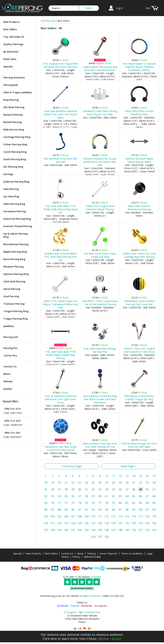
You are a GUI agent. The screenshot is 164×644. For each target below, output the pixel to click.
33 (147, 483)
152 (147, 530)
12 (120, 476)
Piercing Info (11, 337)
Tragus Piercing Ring (16, 319)
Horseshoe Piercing (15, 211)
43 (100, 489)
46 (120, 489)
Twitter (75, 606)
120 (46, 523)
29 (120, 483)
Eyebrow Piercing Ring (16, 182)
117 (140, 516)
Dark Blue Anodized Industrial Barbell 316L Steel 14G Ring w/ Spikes (60, 114)
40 (80, 489)
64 (127, 496)
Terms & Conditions (132, 554)
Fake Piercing (11, 189)
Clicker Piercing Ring (15, 144)
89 (66, 510)
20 (59, 483)
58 (86, 496)
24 (86, 483)
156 (107, 537)
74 (80, 503)
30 (127, 483)
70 (53, 503)
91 (80, 510)
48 (134, 489)
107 (73, 516)
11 (113, 476)
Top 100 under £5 (14, 37)
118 (147, 516)
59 (93, 496)
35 (46, 489)
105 (59, 516)
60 (100, 496)
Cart (148, 8)
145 (100, 530)
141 (73, 530)
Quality (8, 389)
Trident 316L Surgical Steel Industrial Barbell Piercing (100, 208)
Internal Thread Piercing (18, 226)
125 (80, 523)
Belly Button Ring (14, 130)
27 (107, 483)
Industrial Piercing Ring (17, 219)
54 (59, 496)
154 (93, 537)
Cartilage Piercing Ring (17, 137)
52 (46, 496)
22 (73, 483)
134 (140, 523)
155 (100, 537)
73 (73, 503)
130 (113, 523)
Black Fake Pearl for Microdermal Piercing (139, 208)
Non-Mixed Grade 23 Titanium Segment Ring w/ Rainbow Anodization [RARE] (139, 67)
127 (93, 523)
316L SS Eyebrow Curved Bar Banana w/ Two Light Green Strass (61, 399)
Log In (119, 8)
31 (134, 483)
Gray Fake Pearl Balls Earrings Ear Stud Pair (100, 350)
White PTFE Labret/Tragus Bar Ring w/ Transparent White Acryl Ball (60, 304)
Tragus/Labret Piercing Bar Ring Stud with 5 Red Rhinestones (100, 68)
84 (147, 503)
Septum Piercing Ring (16, 274)
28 (113, 483)
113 (113, 516)
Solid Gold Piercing (14, 281)
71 (59, 503)
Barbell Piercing (13, 122)
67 (147, 496)
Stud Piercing (11, 296)
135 (147, 523)
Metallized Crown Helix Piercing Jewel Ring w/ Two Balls (100, 113)
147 (113, 530)
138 (52, 530)
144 (93, 530)
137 (46, 530)
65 (134, 496)
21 (66, 483)
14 (134, 476)
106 (66, 516)
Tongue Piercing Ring (16, 311)
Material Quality (92, 557)
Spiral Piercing (12, 289)
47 (127, 489)
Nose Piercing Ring (14, 259)
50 (147, 489)
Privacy (76, 557)
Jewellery (9, 326)
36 (53, 489)
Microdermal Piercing (16, 244)
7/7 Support (70, 612)
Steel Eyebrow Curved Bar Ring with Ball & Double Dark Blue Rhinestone (100, 399)
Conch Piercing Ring (15, 152)
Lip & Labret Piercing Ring (15, 235)
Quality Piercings (13, 44)
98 (127, 510)
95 (107, 510)
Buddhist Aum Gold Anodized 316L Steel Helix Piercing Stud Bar (60, 257)
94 (100, 510)
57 (80, 496)
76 (93, 503)
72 (66, 503)
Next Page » (128, 466)
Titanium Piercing (14, 304)
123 (66, 523)
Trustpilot (96, 577)
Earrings (8, 174)
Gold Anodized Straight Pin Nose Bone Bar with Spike (139, 445)
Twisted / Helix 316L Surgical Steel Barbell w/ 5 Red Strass (139, 350)
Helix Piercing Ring (14, 204)
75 (86, 503)
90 (73, 510)
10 (107, 476)
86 (46, 510)
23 (80, 483)
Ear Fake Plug (11, 196)
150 (134, 530)
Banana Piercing (13, 115)
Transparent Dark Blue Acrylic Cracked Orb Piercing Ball (61, 448)
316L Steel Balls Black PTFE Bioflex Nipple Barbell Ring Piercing (61, 355)
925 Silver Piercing (14, 107)
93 (93, 510)
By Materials (11, 52)
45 (113, 489)
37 (59, 489)
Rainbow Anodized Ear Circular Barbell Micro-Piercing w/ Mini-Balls (100, 162)
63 (120, 496)
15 (140, 476)
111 (100, 516)
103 (46, 516)
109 (86, 516)
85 (154, 503)
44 (107, 489)
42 (93, 489)
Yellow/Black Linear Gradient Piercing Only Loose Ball (139, 303)
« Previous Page (71, 466)
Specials (8, 66)
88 (59, 510)
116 (134, 516)
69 (46, 503)
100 (140, 510)
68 (154, 496)
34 (154, 483)
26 (100, 483)
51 (154, 489)
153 (154, 530)
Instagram (101, 606)
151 (140, 530)
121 (52, 523)
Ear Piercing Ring (13, 167)
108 (80, 516)
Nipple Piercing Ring (15, 252)
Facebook (63, 606)
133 (134, 523)
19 (53, 483)
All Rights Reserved (90, 596)
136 (154, 523)
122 (59, 523)
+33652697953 (92, 612)
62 (113, 496)
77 (100, 503)
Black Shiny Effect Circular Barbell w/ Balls (139, 113)
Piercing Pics (11, 348)
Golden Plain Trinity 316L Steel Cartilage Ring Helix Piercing (139, 255)
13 (127, 476)
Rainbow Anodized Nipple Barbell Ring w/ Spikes (139, 160)
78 (107, 503)
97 (120, 510)
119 (154, 516)
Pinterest (87, 606)
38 (66, 489)
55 (66, 496)
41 (86, 489)
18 (46, 483)
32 (140, 483)
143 (86, 530)
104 (52, 516)
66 (140, 496)
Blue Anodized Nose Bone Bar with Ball (61, 160)
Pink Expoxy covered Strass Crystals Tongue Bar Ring (139, 398)
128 (100, 523)
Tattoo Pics (10, 355)
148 (120, 530)
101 (147, 510)
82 (134, 503)
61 (107, 496)
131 (120, 523)
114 (120, 516)
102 (154, 510)
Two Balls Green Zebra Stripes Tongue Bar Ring (100, 255)
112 (107, 516)
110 (93, 516)
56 (73, 496)
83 (140, 503)
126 (86, 523)
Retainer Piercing (13, 267)
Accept (116, 639)
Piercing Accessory (14, 77)
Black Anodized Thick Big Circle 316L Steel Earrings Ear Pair (100, 445)
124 (73, 523)
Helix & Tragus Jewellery (18, 92)
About (7, 374)
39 (73, 489)
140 (66, 530)
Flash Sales (10, 59)
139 (59, 530)
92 (86, 510)
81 (127, 503)
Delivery (8, 381)
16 (147, 476)
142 (80, 530)
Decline (103, 639)
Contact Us (10, 366)
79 (113, 503)
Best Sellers (10, 29)
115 (127, 516)
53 (53, 496)
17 (154, 476)
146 (107, 530)
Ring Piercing (11, 100)
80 (120, 503)
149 (127, 530)
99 (134, 510)
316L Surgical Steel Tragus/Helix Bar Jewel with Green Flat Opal (60, 65)
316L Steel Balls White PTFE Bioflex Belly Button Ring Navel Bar (61, 209)
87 (53, 510)
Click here (50, 639)
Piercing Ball (11, 85)
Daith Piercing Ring (15, 159)
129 (107, 523)
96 (113, 510)
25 (93, 483)
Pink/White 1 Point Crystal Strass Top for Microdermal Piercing (100, 303)
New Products (11, 22)
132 (127, 523)
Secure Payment (108, 554)
